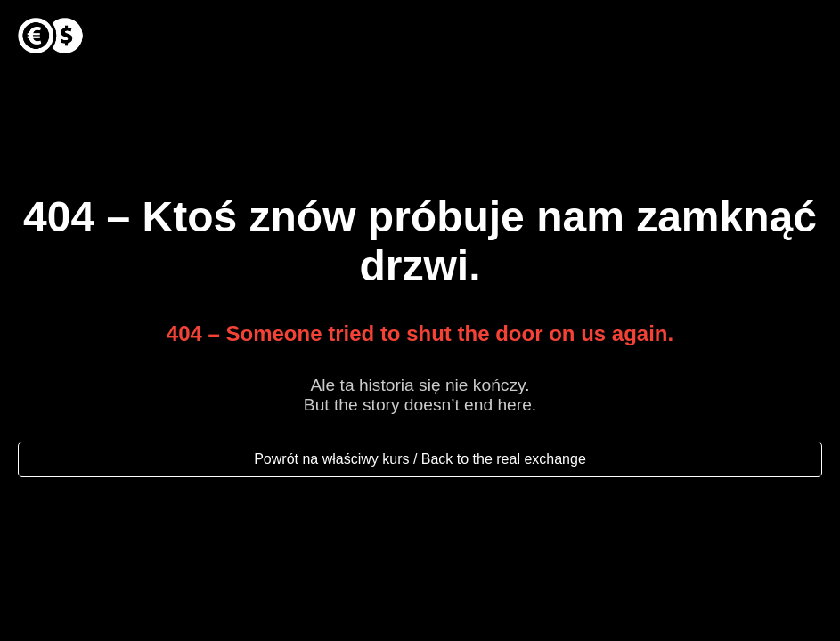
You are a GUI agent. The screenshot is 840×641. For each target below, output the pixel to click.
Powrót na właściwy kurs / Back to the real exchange (420, 459)
